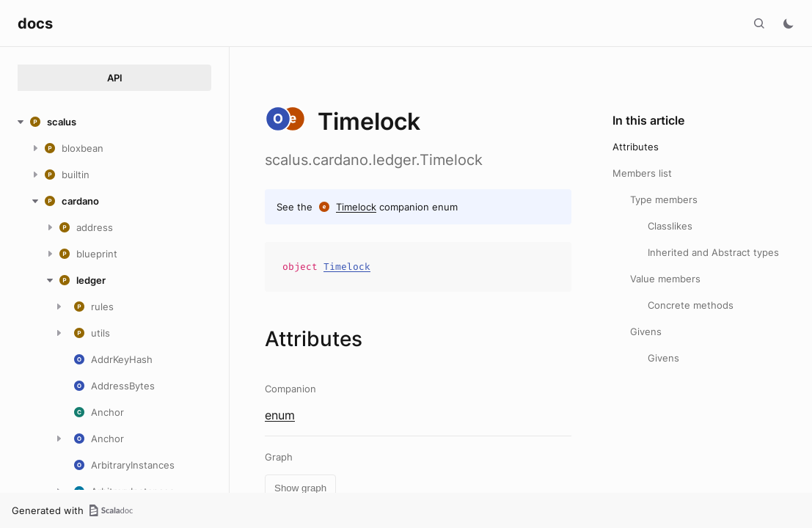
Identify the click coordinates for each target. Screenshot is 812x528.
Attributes (636, 147)
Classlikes (670, 226)
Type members (664, 199)
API (115, 78)
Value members (665, 279)
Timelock (356, 207)
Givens (646, 331)
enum (280, 415)
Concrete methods (691, 305)
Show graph (300, 488)
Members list (642, 173)
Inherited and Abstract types (713, 252)
